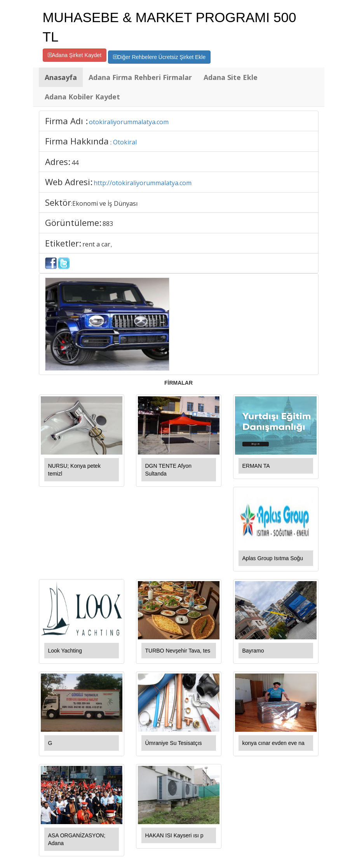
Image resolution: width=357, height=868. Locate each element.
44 (75, 163)
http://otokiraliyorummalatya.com (143, 183)
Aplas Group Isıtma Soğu (273, 558)
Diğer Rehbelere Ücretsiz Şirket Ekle (159, 57)
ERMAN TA (256, 466)
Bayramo (253, 651)
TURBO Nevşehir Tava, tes (178, 651)
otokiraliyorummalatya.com (129, 122)
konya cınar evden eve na (273, 743)
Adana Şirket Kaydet (75, 55)
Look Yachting (65, 651)
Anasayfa (61, 77)
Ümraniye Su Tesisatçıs (174, 743)
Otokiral (125, 142)
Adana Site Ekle (231, 77)
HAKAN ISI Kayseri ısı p (174, 835)
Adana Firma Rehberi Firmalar (140, 77)
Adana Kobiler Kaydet (82, 97)
